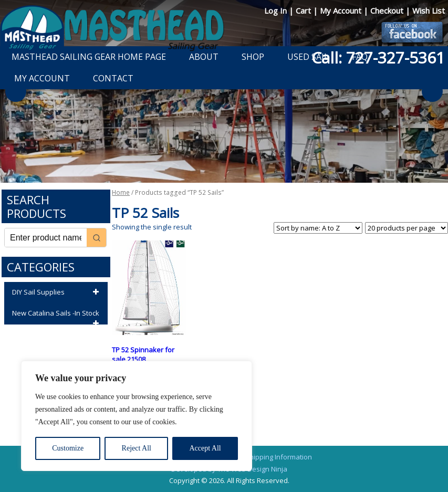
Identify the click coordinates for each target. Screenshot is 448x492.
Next (432, 91)
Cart (304, 11)
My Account (342, 11)
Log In (277, 11)
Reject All (137, 448)
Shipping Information (279, 457)
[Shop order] (318, 228)
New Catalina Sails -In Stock (57, 316)
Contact (113, 78)
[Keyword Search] (46, 238)
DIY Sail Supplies (57, 292)
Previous (16, 91)
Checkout (388, 11)
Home (121, 192)
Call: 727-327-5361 (378, 57)
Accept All (205, 448)
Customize (68, 448)
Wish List (429, 11)
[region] (137, 416)
